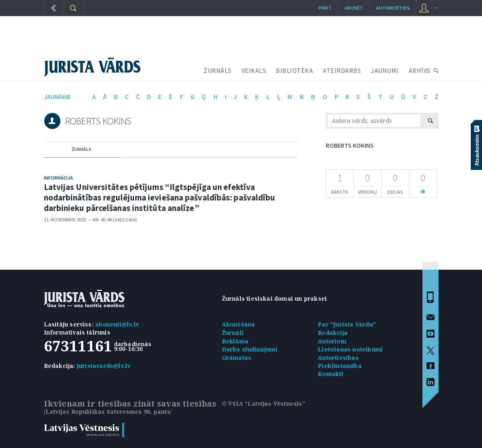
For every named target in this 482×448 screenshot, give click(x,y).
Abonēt (354, 8)
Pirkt (325, 8)
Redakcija (333, 333)
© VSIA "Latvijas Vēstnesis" (264, 404)
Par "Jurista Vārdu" (347, 324)
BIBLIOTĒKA (294, 70)
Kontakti (331, 374)
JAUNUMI (385, 70)
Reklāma (235, 341)
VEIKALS (254, 70)
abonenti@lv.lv (117, 324)
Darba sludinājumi (250, 349)
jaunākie (57, 97)
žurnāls (82, 149)
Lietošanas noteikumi (350, 349)
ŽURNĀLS (218, 70)
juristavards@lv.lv (104, 366)
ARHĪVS (420, 70)
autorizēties (393, 8)
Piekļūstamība (340, 366)
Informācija (58, 178)
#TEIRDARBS (342, 70)
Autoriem (332, 341)
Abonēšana (239, 324)
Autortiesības (338, 358)
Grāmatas (237, 358)
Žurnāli (233, 333)
